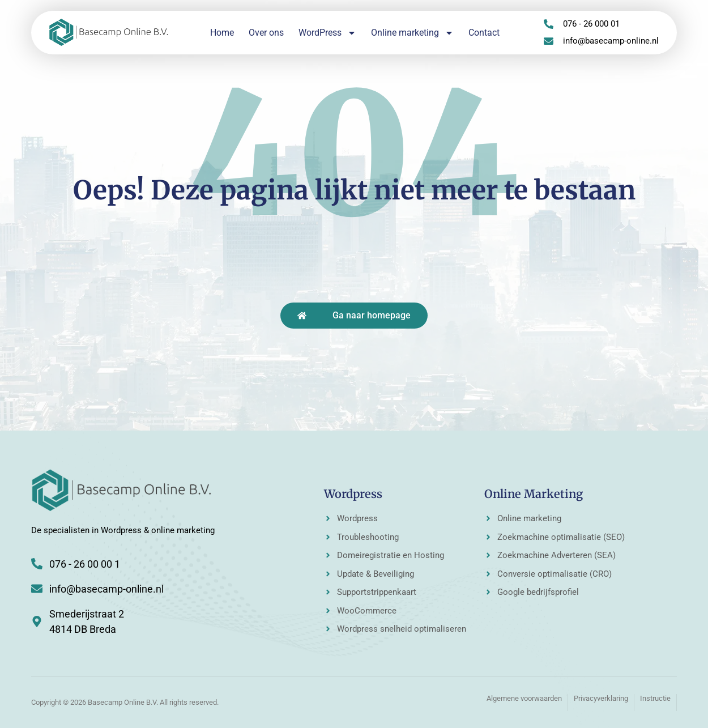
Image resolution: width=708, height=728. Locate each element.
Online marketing (412, 33)
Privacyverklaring (601, 698)
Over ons (266, 33)
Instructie (655, 698)
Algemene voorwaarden (524, 698)
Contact (484, 33)
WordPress (327, 33)
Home (222, 33)
